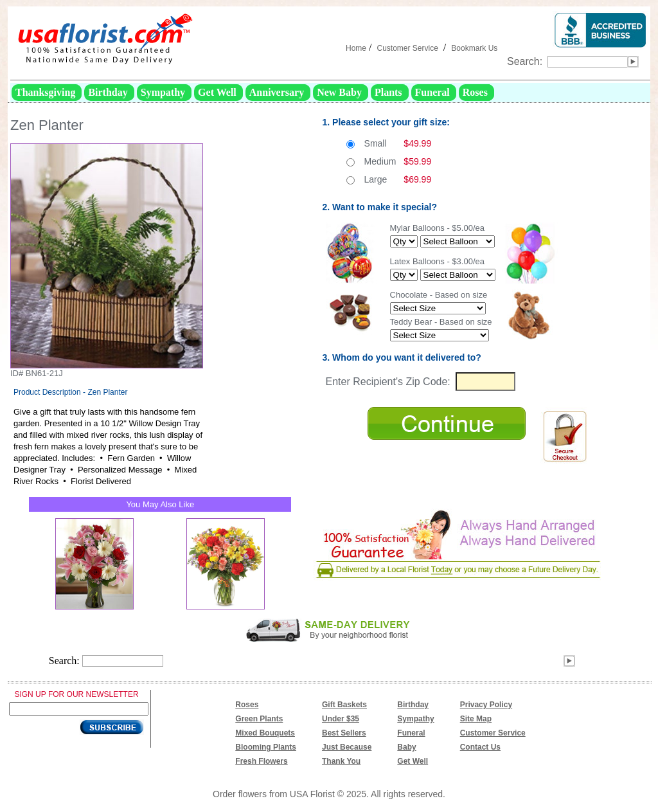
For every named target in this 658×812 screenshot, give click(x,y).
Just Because (347, 747)
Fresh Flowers (261, 761)
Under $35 (341, 719)
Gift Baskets (344, 705)
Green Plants (259, 719)
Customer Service (407, 48)
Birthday (413, 705)
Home (356, 48)
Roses (247, 705)
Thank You (341, 761)
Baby (406, 747)
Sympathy (415, 719)
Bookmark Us (474, 48)
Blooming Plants (266, 747)
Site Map (476, 719)
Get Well (413, 761)
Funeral (411, 733)
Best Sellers (344, 733)
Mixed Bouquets (265, 733)
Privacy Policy (486, 705)
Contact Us (480, 747)
